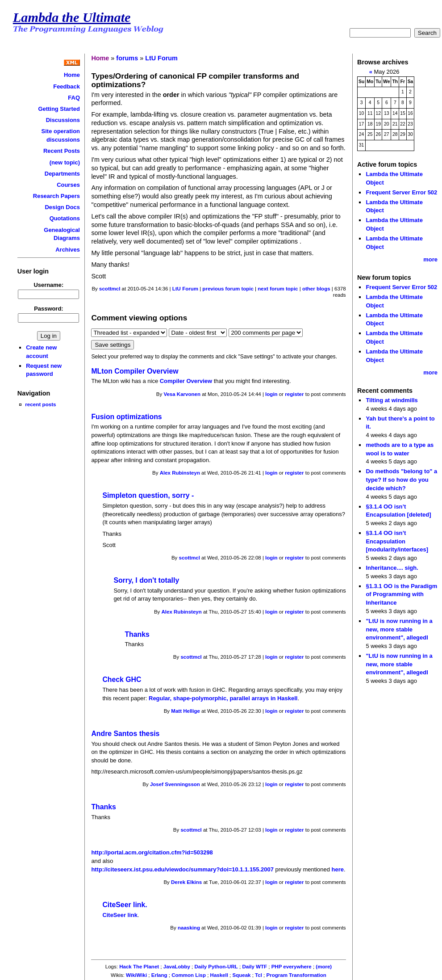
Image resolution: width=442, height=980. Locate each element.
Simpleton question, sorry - (148, 495)
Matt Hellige (186, 711)
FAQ (74, 98)
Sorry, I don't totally (146, 580)
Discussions (63, 120)
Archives (68, 250)
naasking (189, 928)
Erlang (159, 975)
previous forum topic (228, 289)
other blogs (316, 289)
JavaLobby (177, 967)
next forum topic (278, 289)
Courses (68, 185)
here (338, 869)
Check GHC (122, 679)
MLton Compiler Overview (135, 371)
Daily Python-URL (216, 967)
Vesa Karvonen (182, 394)
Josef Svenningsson (175, 784)
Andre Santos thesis (125, 734)
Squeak (242, 975)
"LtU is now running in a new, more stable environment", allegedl (399, 629)
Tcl (259, 975)
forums (127, 58)
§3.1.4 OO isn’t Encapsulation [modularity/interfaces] (397, 541)
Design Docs (63, 207)
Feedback (67, 86)
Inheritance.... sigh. (392, 568)
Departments (62, 174)
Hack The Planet (139, 967)
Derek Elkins (186, 882)
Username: (48, 285)
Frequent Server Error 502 (401, 192)
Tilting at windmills (392, 400)
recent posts (40, 404)
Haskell (219, 975)
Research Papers (56, 196)
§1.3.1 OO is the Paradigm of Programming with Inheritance (401, 594)
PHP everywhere (292, 967)
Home (72, 75)
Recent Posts (62, 151)
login (271, 394)
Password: (49, 309)
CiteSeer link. (125, 905)
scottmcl (110, 289)
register (294, 394)
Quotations (65, 218)
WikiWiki (136, 975)
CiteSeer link (120, 915)
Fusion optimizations (126, 417)
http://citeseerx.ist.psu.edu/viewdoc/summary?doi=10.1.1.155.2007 (182, 869)
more (430, 259)
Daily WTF (254, 967)
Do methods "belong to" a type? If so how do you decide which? (401, 479)
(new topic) (65, 162)
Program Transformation (296, 975)
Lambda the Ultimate (72, 17)
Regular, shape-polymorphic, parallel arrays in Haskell (223, 698)
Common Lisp (189, 975)
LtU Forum (161, 58)
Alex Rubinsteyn (180, 473)
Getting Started (59, 109)
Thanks (137, 634)
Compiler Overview (186, 381)
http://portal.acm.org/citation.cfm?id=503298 (152, 852)
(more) (324, 967)
